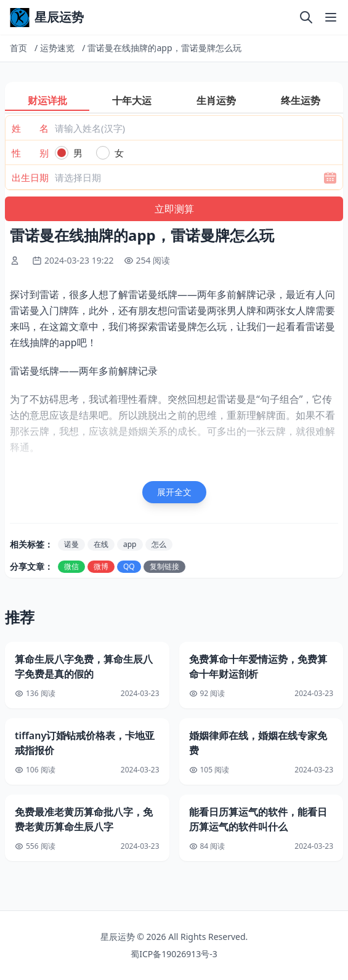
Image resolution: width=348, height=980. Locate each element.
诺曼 (71, 544)
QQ (129, 566)
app (130, 544)
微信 (71, 566)
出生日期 (30, 177)
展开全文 (174, 492)
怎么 (159, 544)
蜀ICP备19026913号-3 (174, 954)
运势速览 (57, 48)
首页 (18, 48)
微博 (101, 566)
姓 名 (30, 128)
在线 (101, 544)
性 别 (30, 153)
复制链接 (164, 566)
